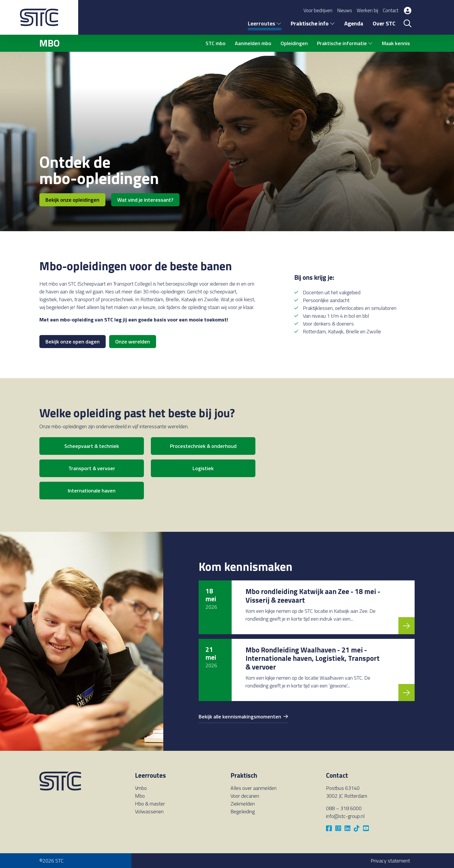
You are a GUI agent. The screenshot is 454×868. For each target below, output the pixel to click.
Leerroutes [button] (265, 23)
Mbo (140, 796)
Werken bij (367, 10)
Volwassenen (149, 811)
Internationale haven (92, 491)
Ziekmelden (243, 804)
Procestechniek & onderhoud (203, 446)
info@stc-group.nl (345, 816)
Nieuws (345, 10)
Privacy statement (390, 861)
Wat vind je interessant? (145, 200)
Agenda (354, 23)
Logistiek (203, 468)
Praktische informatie (345, 43)
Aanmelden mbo (253, 43)
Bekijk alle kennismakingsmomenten (243, 717)
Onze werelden (133, 342)
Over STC (384, 23)
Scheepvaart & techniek (92, 446)
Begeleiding (243, 811)
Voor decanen (245, 796)
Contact (391, 10)
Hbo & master (150, 804)
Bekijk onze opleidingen (72, 200)
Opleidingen (294, 43)
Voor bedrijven (318, 10)
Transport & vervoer (92, 468)
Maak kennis (396, 43)
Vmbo (141, 788)
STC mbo (216, 43)
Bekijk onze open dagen (73, 342)
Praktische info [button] (313, 23)
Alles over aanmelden (253, 788)
